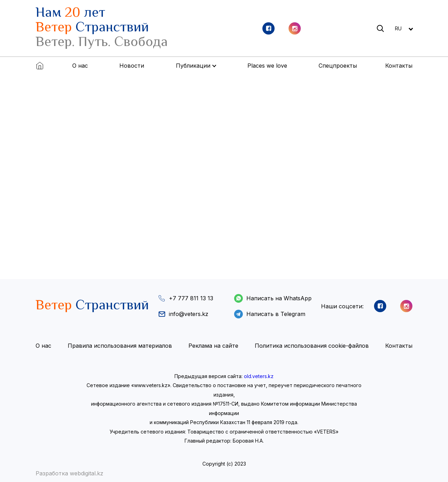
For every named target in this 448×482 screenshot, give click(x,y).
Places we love (267, 66)
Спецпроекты (338, 66)
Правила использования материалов (120, 346)
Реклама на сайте (213, 346)
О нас (80, 66)
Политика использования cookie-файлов (312, 346)
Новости (132, 66)
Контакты (399, 66)
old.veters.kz (259, 376)
